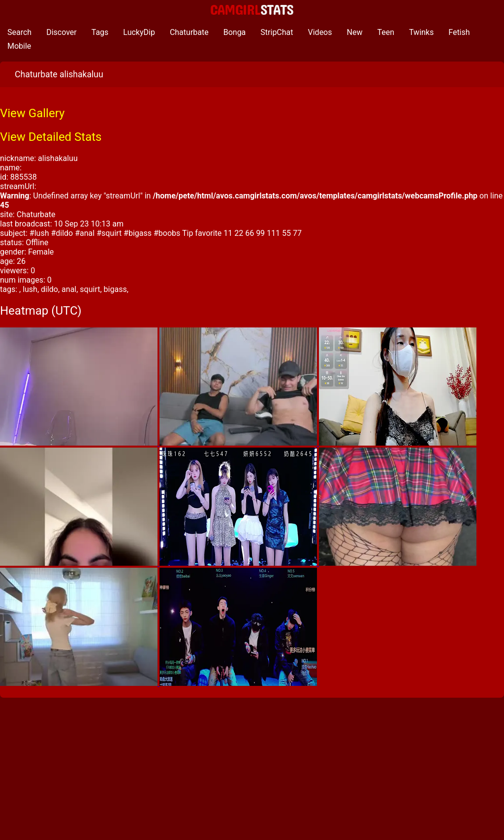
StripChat (277, 32)
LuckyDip (139, 32)
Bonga (235, 32)
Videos (320, 32)
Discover (62, 32)
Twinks (421, 32)
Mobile (19, 46)
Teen (386, 32)
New (355, 32)
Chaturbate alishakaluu (59, 74)
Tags (100, 32)
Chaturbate (189, 32)
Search (19, 32)
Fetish (459, 32)
